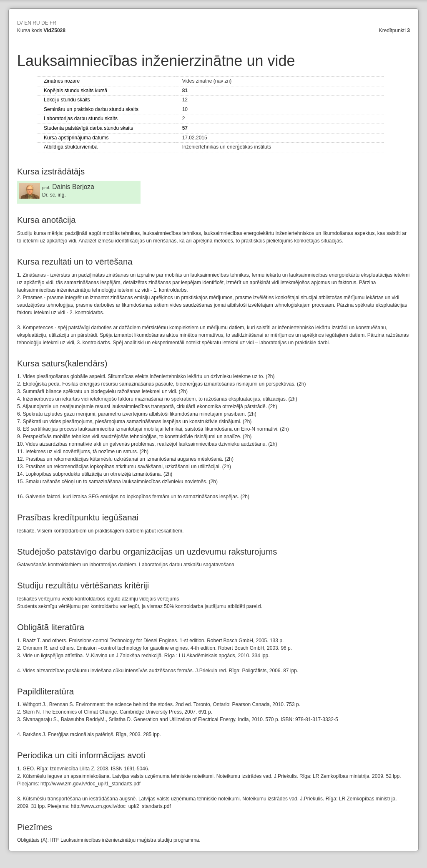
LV (20, 23)
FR (53, 23)
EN (28, 23)
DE (45, 23)
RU (36, 23)
